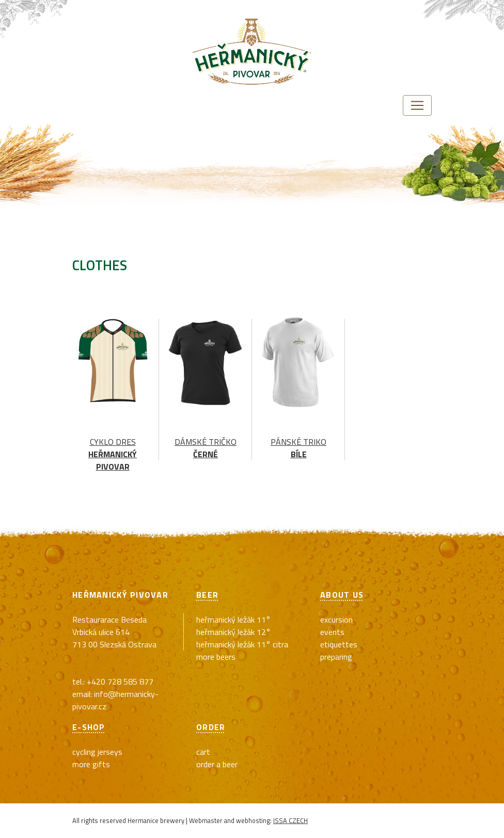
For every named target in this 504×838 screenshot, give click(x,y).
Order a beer (217, 764)
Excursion (336, 619)
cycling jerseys (97, 752)
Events (332, 632)
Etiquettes (339, 644)
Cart (203, 752)
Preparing (336, 657)
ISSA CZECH (290, 820)
